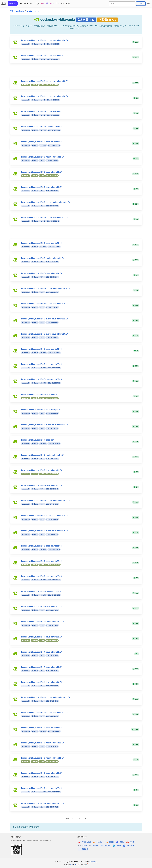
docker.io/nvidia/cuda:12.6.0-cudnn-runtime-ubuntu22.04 (45, 500)
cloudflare (100, 842)
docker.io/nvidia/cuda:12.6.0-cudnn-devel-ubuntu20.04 (44, 531)
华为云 (132, 842)
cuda (37, 11)
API (63, 4)
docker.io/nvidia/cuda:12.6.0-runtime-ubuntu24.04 (42, 455)
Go (71, 864)
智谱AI (122, 842)
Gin (76, 864)
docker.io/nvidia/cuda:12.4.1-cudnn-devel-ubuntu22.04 (44, 713)
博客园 (119, 845)
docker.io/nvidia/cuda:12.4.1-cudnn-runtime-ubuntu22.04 (45, 697)
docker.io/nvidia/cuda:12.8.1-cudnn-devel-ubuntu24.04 (44, 40)
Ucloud (84, 845)
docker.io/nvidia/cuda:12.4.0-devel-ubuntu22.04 (41, 773)
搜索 (141, 4)
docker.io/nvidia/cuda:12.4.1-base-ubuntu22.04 (41, 728)
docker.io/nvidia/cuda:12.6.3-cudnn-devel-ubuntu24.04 (44, 304)
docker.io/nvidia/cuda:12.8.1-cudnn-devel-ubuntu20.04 (44, 81)
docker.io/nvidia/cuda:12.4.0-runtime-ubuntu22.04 (42, 743)
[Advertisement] (77, 72)
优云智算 (96, 845)
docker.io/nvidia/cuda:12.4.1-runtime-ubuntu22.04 (42, 622)
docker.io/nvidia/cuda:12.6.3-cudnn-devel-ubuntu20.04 (44, 334)
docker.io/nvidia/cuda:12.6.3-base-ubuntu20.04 (41, 379)
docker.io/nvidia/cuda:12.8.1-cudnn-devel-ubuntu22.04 (44, 56)
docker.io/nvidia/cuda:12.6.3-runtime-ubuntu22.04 (42, 258)
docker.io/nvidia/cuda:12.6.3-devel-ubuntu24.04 (41, 273)
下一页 (86, 819)
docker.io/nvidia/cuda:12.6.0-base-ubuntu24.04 (41, 546)
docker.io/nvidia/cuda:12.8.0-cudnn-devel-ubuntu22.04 (44, 217)
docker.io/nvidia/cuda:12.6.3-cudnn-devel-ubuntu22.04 (44, 319)
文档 (57, 4)
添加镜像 (13, 4)
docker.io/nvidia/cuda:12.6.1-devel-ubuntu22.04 (41, 395)
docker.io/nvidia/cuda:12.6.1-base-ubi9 (38, 440)
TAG (20, 4)
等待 (32, 4)
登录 (149, 4)
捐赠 (68, 4)
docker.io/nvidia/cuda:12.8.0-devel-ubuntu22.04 (41, 172)
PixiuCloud (130, 845)
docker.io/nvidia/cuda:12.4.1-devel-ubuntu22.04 (41, 637)
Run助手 (45, 4)
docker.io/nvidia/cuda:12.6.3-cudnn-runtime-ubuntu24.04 (45, 288)
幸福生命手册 (86, 842)
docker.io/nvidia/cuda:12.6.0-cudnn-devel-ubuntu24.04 (44, 516)
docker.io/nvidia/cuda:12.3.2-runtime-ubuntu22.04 (42, 803)
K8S (52, 4)
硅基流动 (85, 849)
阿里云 (112, 842)
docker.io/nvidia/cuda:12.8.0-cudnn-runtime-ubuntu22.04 (45, 202)
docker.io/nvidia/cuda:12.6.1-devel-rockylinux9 (41, 410)
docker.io (20, 11)
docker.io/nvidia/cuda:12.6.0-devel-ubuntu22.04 (41, 470)
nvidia (29, 11)
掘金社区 (107, 845)
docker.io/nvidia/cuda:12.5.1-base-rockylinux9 (41, 591)
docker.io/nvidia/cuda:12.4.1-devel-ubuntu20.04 (41, 682)
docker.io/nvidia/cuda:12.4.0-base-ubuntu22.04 (41, 788)
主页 (4, 4)
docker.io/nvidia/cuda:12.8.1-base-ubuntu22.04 (41, 142)
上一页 (66, 819)
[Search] (122, 4)
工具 (37, 4)
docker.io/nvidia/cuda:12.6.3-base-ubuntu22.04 (41, 364)
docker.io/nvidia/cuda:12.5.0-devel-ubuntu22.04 (41, 606)
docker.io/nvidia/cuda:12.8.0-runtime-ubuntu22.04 (42, 157)
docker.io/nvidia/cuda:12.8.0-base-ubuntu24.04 (41, 243)
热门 (26, 4)
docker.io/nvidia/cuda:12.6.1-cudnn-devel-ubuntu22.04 (44, 425)
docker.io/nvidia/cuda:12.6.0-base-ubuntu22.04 (41, 561)
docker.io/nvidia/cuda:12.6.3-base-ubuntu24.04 (41, 349)
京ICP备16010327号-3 (80, 862)
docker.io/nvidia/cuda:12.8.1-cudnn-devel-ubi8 (41, 111)
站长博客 (93, 862)
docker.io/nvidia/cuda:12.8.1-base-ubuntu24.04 (41, 127)
